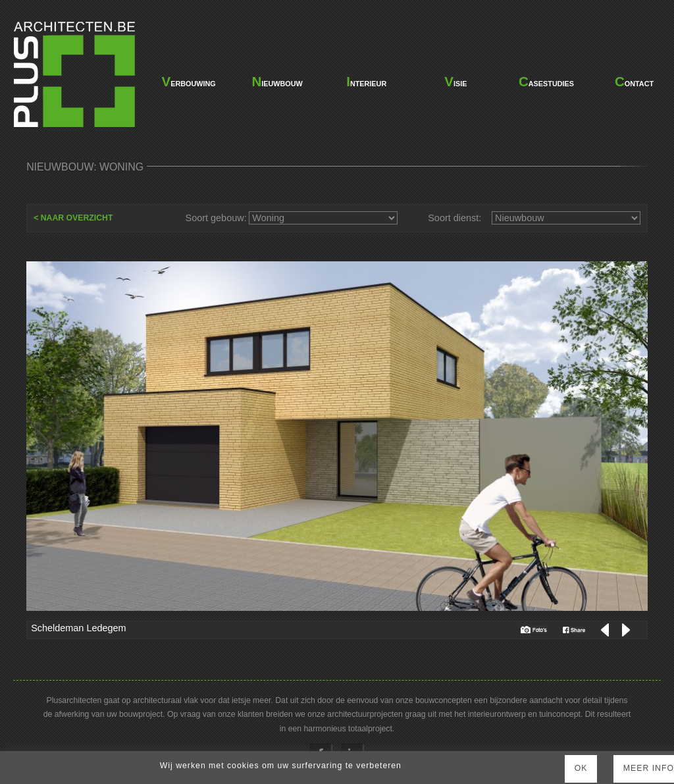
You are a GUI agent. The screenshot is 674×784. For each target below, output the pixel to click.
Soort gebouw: (216, 218)
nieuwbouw (277, 81)
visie (455, 81)
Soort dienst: (454, 218)
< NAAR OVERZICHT (73, 218)
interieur (366, 81)
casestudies (545, 81)
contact (634, 81)
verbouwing (188, 81)
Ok (581, 768)
